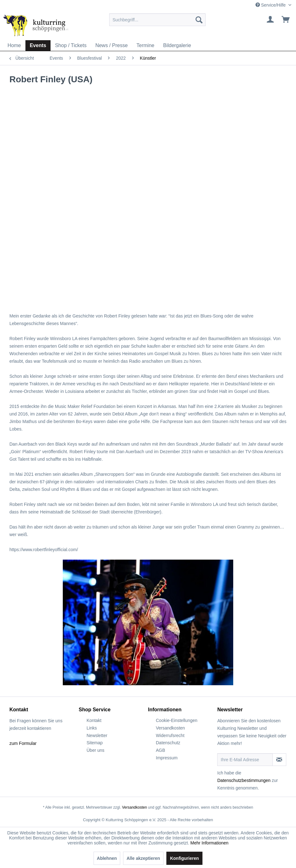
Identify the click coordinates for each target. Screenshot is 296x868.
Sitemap (95, 743)
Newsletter (97, 735)
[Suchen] (199, 20)
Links (92, 728)
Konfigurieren (185, 858)
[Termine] (145, 46)
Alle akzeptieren (143, 858)
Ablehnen (107, 858)
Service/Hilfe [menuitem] (271, 5)
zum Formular (23, 743)
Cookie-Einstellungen (177, 720)
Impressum (167, 758)
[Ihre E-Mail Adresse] (245, 760)
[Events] (38, 46)
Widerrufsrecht (170, 735)
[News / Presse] (112, 46)
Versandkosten (171, 728)
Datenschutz (168, 743)
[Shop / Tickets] (71, 46)
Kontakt (94, 720)
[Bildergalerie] (177, 46)
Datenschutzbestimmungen (244, 780)
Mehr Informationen (210, 843)
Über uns (96, 750)
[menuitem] (157, 20)
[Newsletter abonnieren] (279, 760)
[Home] (14, 46)
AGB (161, 750)
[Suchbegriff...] (157, 20)
